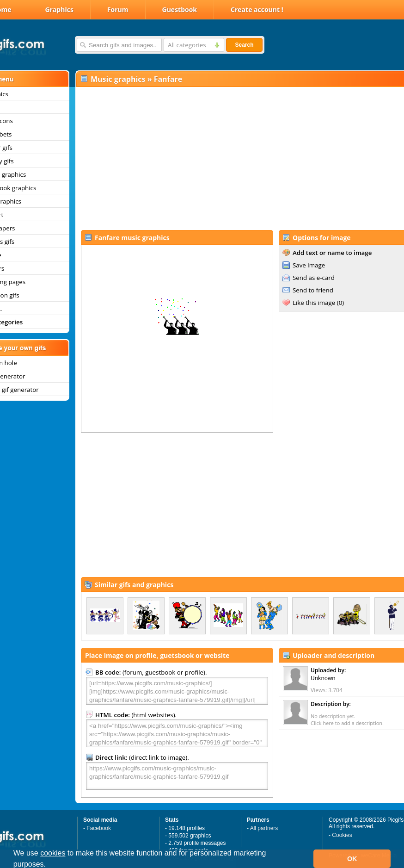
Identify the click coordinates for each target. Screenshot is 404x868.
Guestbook (180, 9)
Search (244, 45)
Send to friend (313, 290)
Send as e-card (314, 278)
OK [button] (352, 859)
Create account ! (257, 9)
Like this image (314, 303)
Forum (118, 9)
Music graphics (118, 79)
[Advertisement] (230, 158)
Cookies (342, 835)
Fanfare (168, 79)
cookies (53, 853)
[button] (49, 865)
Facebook (99, 828)
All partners (264, 828)
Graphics (59, 9)
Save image (309, 265)
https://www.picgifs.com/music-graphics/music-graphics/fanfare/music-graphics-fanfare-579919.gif (177, 776)
